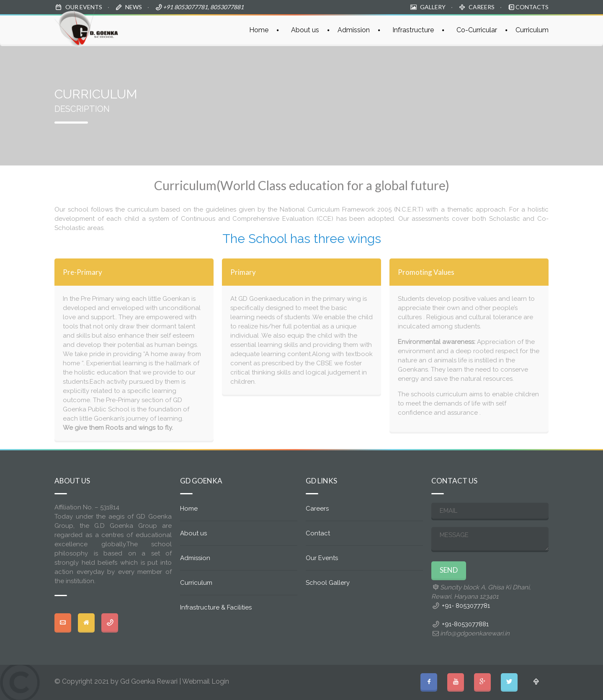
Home (259, 30)
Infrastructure (413, 30)
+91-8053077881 (465, 624)
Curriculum (532, 30)
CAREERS (482, 7)
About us (305, 30)
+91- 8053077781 (466, 606)
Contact (318, 533)
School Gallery (328, 583)
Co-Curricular (477, 30)
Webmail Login (206, 681)
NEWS (134, 7)
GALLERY (433, 7)
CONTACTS (532, 7)
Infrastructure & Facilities (216, 607)
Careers (317, 509)
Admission (354, 30)
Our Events (322, 558)
